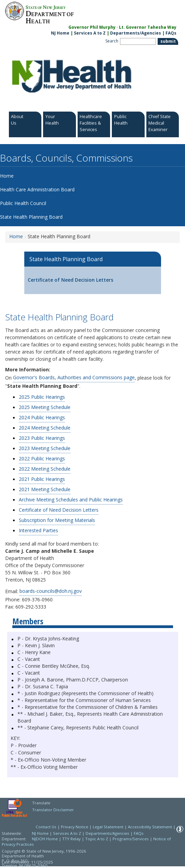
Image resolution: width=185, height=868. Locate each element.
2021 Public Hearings (42, 479)
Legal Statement (108, 827)
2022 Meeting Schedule (45, 469)
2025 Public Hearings (42, 397)
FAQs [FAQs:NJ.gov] (171, 33)
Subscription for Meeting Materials (57, 520)
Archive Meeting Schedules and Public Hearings (71, 500)
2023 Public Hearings (42, 438)
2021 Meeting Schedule (45, 489)
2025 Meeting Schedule (45, 407)
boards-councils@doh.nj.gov (51, 591)
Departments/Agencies (136, 33)
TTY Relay (72, 839)
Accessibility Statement (150, 827)
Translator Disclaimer (53, 810)
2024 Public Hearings (42, 417)
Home (16, 236)
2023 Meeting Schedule (45, 448)
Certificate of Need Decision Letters (70, 280)
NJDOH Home (45, 839)
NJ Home (60, 33)
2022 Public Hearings (42, 458)
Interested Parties (38, 530)
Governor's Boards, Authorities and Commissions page (74, 377)
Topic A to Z (97, 839)
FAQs (139, 833)
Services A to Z (90, 33)
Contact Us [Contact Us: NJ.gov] (46, 827)
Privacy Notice (75, 827)
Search (112, 41)
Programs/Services (131, 839)
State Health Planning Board (66, 259)
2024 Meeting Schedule (45, 428)
